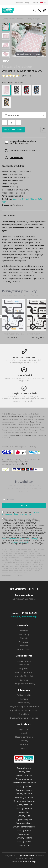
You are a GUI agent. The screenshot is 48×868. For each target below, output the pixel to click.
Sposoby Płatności (24, 676)
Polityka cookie (24, 695)
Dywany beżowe (24, 768)
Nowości (24, 748)
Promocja (24, 744)
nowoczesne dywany (17, 417)
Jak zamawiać (17, 158)
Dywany (20, 19)
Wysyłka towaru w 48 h (24, 393)
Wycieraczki (24, 642)
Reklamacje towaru (24, 672)
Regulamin (24, 668)
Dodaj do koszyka (13, 130)
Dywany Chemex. (27, 856)
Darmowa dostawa (24, 357)
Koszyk (44, 11)
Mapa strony (24, 703)
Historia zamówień (24, 737)
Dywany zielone (24, 842)
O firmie (20, 3)
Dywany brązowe (24, 775)
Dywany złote (24, 845)
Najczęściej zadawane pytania (24, 710)
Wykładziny (24, 634)
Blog (27, 3)
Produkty (24, 741)
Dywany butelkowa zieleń (25, 783)
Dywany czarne (24, 786)
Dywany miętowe (25, 819)
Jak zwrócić (24, 665)
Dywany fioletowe (24, 794)
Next (4, 61)
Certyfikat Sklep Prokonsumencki (24, 706)
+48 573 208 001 (28, 613)
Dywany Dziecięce (33, 19)
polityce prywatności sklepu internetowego (20, 539)
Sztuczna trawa (24, 649)
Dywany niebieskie (24, 823)
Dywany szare (24, 834)
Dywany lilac (24, 812)
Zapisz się (24, 506)
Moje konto (39, 11)
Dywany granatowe (24, 797)
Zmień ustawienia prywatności (24, 718)
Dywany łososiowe (24, 805)
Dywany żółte (24, 816)
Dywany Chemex (8, 10)
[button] (24, 115)
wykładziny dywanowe (24, 435)
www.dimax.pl (29, 861)
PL (45, 2)
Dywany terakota (25, 838)
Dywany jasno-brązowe (25, 801)
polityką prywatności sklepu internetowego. (21, 513)
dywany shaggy (29, 422)
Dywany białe (24, 772)
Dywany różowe (24, 831)
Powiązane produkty (19, 291)
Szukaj (34, 11)
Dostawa (24, 680)
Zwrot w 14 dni (24, 375)
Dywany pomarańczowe (24, 827)
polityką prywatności (19, 542)
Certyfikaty (24, 714)
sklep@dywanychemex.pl (12, 575)
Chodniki (24, 638)
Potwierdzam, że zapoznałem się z (21, 513)
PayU (24, 464)
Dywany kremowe (24, 808)
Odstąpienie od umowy (24, 684)
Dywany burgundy (24, 779)
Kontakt (35, 3)
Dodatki (24, 646)
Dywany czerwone (24, 790)
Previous (7, 61)
